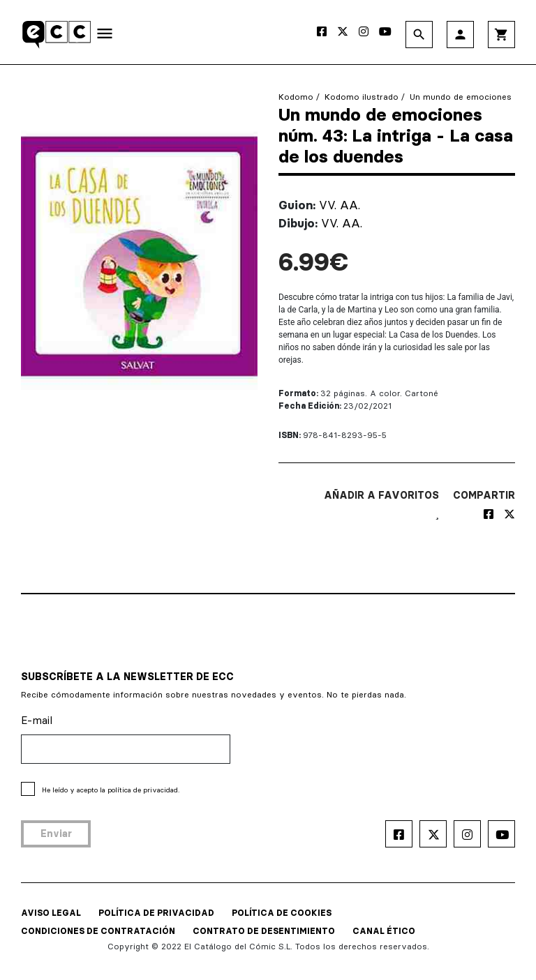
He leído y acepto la (111, 790)
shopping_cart (501, 35)
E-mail (37, 720)
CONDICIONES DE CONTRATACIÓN (98, 931)
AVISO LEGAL (51, 913)
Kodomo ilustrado (362, 97)
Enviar (56, 834)
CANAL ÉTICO (384, 931)
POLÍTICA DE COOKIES (282, 913)
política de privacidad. (143, 790)
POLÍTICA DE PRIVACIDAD (156, 913)
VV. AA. (340, 205)
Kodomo (296, 97)
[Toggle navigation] (105, 36)
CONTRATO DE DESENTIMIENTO (264, 931)
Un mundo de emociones (461, 97)
